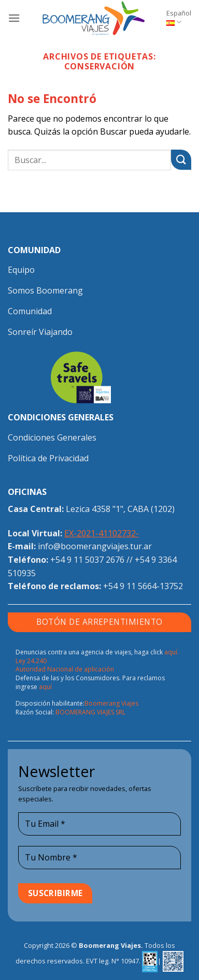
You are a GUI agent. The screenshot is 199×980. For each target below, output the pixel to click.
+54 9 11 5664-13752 (143, 586)
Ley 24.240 (31, 661)
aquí (45, 687)
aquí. (172, 652)
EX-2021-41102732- (102, 533)
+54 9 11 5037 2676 (87, 560)
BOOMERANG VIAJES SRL (90, 712)
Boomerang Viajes (111, 703)
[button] (14, 18)
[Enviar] (181, 160)
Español (179, 18)
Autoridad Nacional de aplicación (65, 669)
